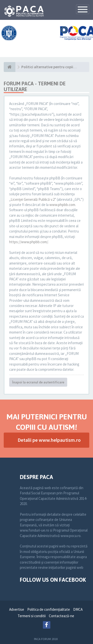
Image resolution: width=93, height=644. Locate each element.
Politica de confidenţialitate (49, 609)
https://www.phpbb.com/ (29, 242)
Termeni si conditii (32, 616)
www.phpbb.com (62, 205)
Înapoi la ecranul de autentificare (38, 382)
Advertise (17, 609)
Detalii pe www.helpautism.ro (49, 440)
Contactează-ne (62, 616)
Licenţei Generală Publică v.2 (33, 199)
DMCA (78, 609)
